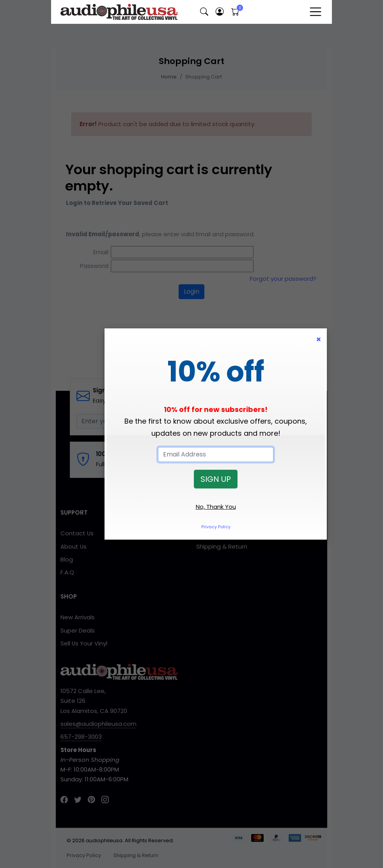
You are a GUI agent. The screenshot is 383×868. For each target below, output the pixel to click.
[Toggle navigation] (316, 12)
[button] (204, 12)
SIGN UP (216, 479)
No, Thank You (216, 507)
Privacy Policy (216, 527)
